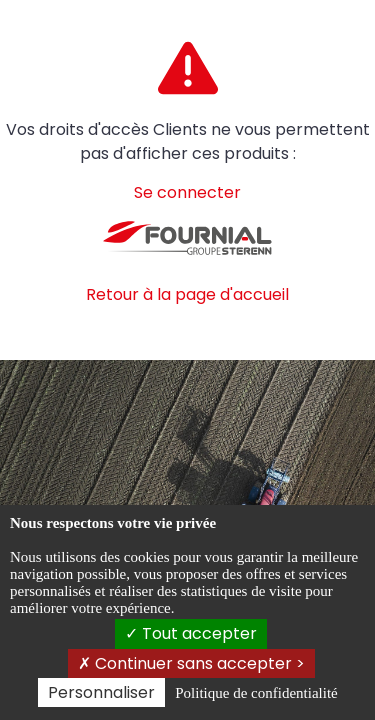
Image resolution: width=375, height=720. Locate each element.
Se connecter (187, 192)
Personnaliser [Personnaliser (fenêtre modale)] (101, 692)
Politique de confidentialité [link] (256, 693)
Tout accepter (191, 633)
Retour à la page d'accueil (187, 294)
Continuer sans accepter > (191, 663)
